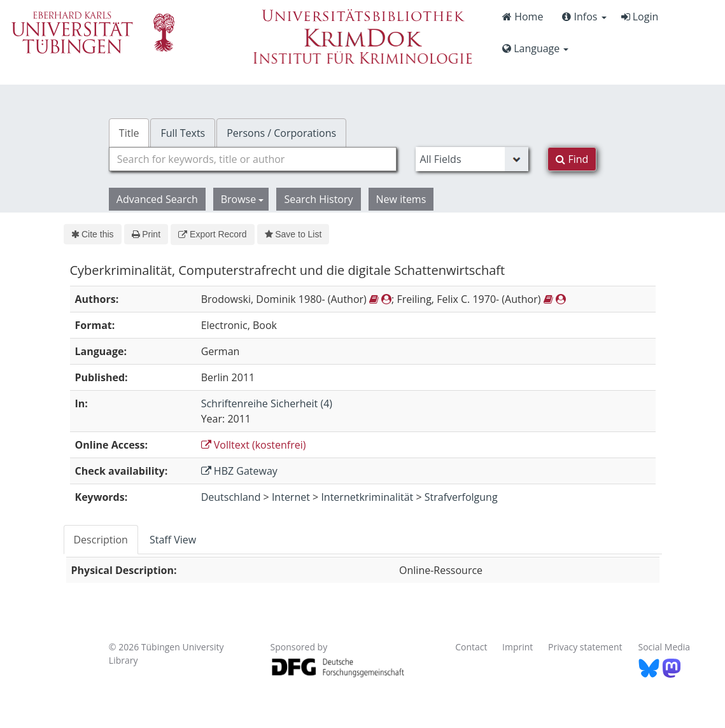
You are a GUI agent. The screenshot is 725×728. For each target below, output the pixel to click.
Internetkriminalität (367, 497)
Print (146, 234)
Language (535, 48)
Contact (471, 647)
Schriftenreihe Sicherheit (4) (267, 403)
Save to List (293, 234)
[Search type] (472, 159)
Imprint (517, 647)
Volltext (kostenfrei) (254, 445)
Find (572, 159)
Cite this (93, 234)
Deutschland (231, 497)
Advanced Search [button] (157, 199)
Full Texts (183, 133)
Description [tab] (101, 540)
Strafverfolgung (461, 497)
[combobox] (253, 159)
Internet (291, 497)
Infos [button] (584, 17)
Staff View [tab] (173, 540)
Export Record (212, 234)
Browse (243, 199)
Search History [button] (318, 199)
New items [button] (401, 199)
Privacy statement (585, 647)
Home (523, 17)
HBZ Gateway (239, 471)
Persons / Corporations (281, 133)
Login (640, 17)
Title (129, 133)
